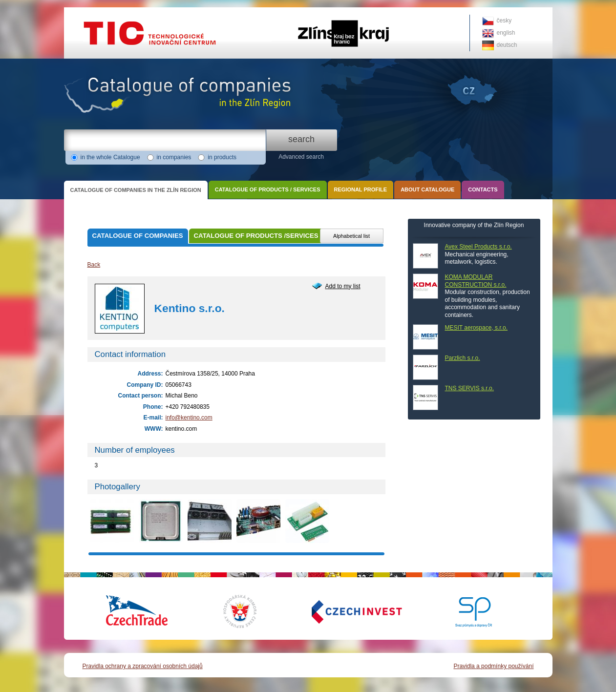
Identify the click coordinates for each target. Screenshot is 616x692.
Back (94, 265)
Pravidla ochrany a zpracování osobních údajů (143, 666)
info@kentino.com (189, 418)
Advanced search (301, 157)
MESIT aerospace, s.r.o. (477, 328)
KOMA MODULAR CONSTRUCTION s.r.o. (476, 281)
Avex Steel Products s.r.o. (478, 247)
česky (504, 21)
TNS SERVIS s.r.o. (469, 388)
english (506, 33)
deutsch (507, 45)
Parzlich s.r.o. (463, 358)
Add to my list (343, 286)
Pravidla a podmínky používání (493, 666)
